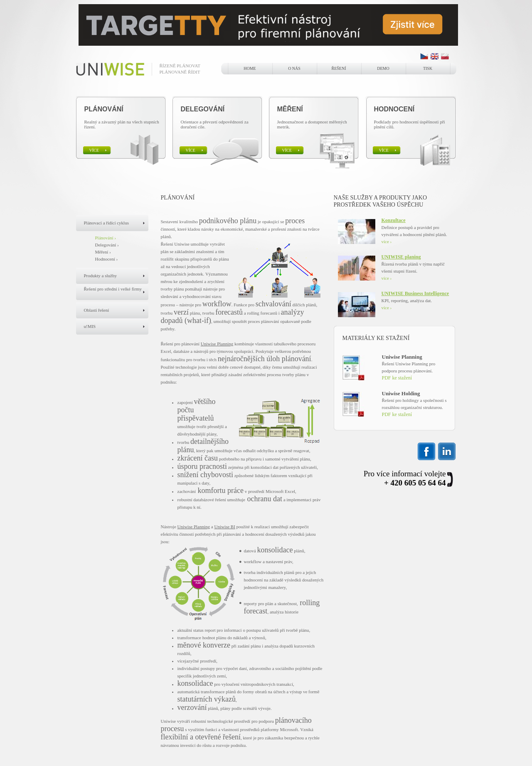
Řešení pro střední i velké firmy (113, 289)
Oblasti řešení (97, 310)
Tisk (428, 68)
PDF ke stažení (397, 378)
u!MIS (90, 326)
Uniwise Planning (217, 344)
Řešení (339, 68)
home (250, 68)
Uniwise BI (224, 527)
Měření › (103, 252)
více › (387, 241)
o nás (294, 68)
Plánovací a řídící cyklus (106, 223)
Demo (383, 68)
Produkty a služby (100, 276)
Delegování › (107, 245)
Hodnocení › (107, 259)
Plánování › (106, 238)
